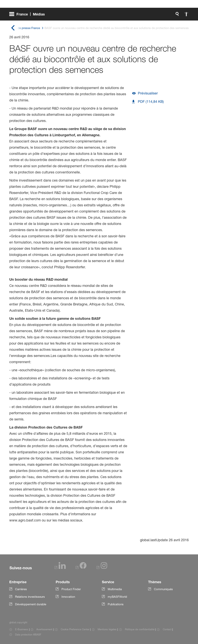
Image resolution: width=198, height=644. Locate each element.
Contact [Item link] (167, 629)
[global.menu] (29, 15)
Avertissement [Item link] (44, 629)
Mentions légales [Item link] (107, 629)
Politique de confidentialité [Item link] (140, 629)
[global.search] (137, 15)
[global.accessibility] (146, 15)
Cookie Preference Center (75, 629)
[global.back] (13, 28)
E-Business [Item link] (22, 629)
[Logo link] (173, 15)
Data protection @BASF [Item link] (28, 635)
